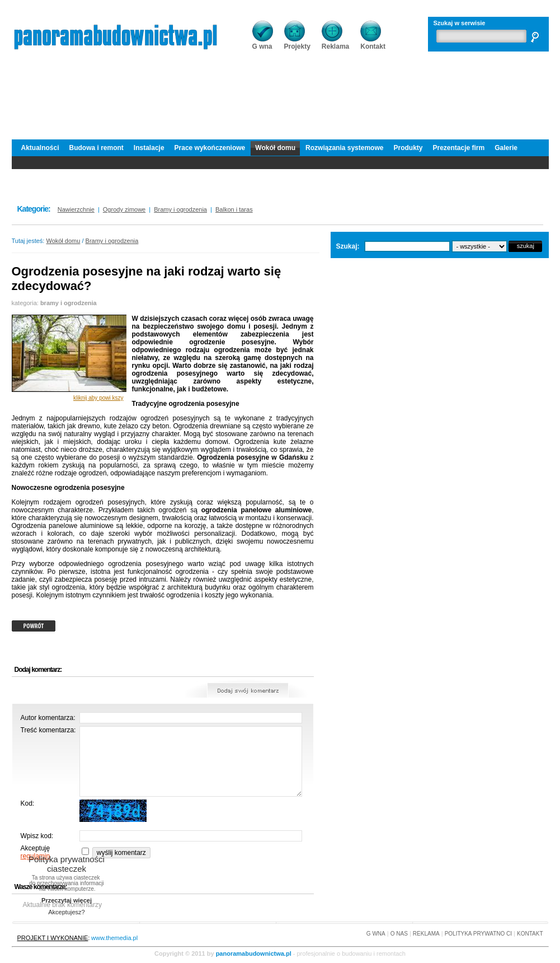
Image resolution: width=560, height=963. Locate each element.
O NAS (399, 934)
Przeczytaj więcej (67, 900)
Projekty (297, 43)
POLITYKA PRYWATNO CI (478, 934)
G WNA (376, 934)
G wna (263, 43)
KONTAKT (530, 934)
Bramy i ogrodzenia (112, 241)
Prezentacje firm (458, 148)
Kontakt (373, 43)
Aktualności (40, 148)
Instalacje (149, 148)
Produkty (408, 148)
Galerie (506, 148)
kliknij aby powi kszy (98, 398)
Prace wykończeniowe (210, 148)
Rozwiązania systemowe (344, 148)
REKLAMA (426, 934)
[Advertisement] (280, 92)
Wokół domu (275, 148)
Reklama (335, 43)
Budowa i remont (97, 148)
